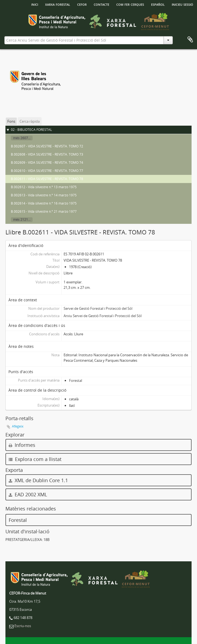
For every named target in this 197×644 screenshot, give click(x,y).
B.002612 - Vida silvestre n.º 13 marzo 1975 (44, 187)
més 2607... (22, 138)
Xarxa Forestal (58, 4)
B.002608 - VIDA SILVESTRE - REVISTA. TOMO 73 (47, 154)
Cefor (82, 4)
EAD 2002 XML (28, 494)
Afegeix (18, 426)
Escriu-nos (23, 626)
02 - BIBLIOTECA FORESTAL (31, 130)
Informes (22, 445)
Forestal (76, 380)
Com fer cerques (130, 4)
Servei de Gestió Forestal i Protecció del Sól (98, 308)
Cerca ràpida (30, 121)
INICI (35, 4)
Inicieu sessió (182, 4)
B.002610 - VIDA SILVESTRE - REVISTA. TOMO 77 (47, 171)
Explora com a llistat (35, 459)
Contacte (101, 4)
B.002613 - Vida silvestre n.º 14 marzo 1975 (44, 195)
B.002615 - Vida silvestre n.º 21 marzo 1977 (44, 211)
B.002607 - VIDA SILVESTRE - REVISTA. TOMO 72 (47, 146)
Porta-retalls (190, 40)
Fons (11, 121)
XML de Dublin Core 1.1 (38, 480)
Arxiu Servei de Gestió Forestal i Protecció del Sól (103, 316)
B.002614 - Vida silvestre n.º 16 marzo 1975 (44, 203)
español (158, 4)
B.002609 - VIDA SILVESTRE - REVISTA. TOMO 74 (47, 162)
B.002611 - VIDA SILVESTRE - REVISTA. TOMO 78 (47, 179)
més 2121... (22, 220)
